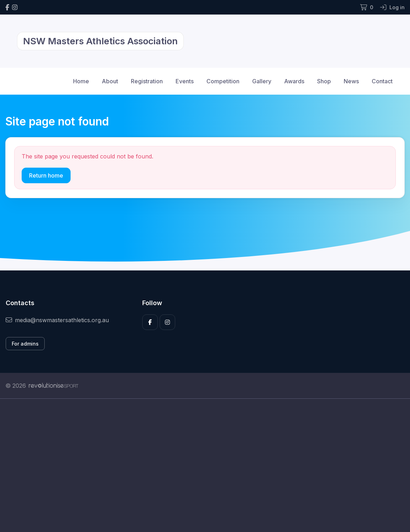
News (351, 81)
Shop (324, 81)
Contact (382, 81)
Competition (223, 81)
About (110, 81)
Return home (46, 175)
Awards (294, 81)
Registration (147, 81)
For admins (25, 344)
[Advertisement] (205, 465)
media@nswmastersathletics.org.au (57, 320)
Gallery (262, 81)
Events (185, 81)
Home (81, 81)
